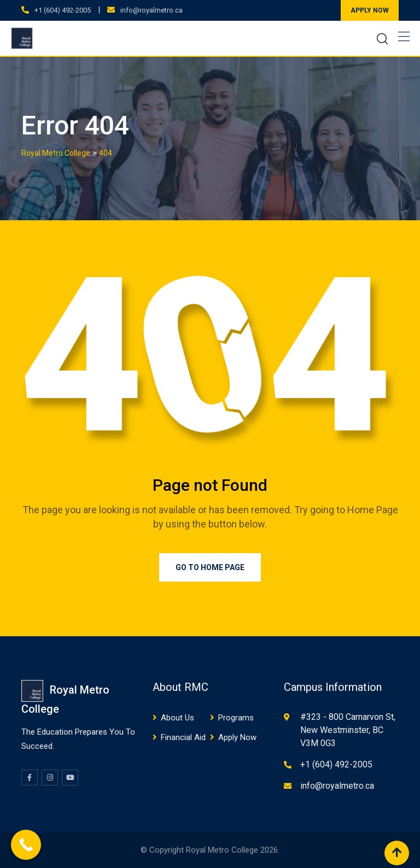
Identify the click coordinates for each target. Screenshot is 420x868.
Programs (236, 718)
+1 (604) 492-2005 (63, 10)
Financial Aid (183, 737)
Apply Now (237, 737)
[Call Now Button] (26, 845)
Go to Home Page (210, 567)
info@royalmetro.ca (151, 10)
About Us (177, 718)
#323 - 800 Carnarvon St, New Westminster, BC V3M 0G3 (348, 730)
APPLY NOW (370, 10)
